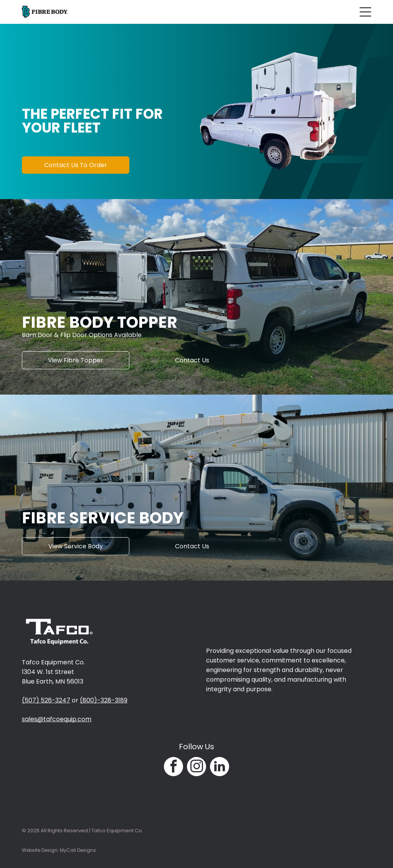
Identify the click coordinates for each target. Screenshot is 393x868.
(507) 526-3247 (46, 700)
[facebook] (173, 768)
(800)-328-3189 (104, 700)
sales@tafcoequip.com (57, 719)
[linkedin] (220, 768)
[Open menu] (365, 12)
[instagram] (196, 768)
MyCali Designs (78, 850)
